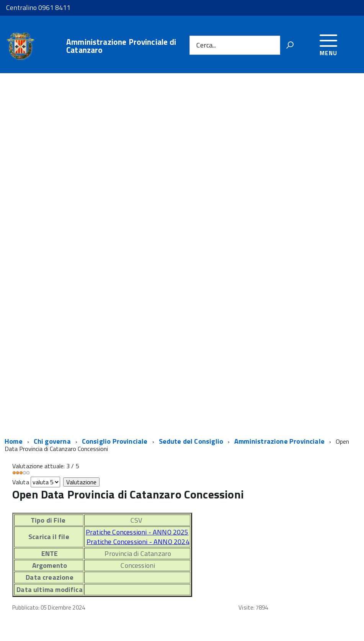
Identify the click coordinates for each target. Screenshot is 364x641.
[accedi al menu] (329, 44)
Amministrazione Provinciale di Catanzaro (121, 46)
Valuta (21, 482)
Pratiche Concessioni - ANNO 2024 (138, 542)
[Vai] (290, 45)
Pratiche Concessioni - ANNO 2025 (137, 532)
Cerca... (206, 45)
